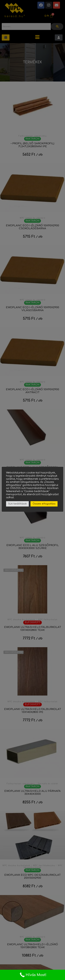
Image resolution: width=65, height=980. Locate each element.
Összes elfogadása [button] (44, 504)
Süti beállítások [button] (17, 504)
